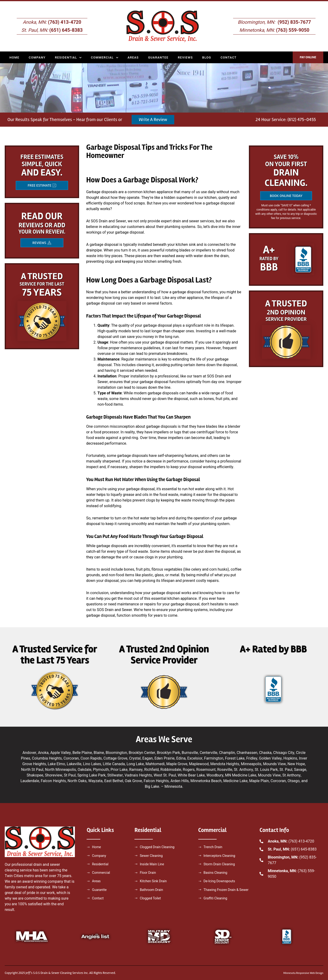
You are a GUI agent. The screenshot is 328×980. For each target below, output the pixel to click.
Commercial (105, 57)
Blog (207, 57)
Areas (133, 57)
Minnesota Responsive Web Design (300, 973)
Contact (229, 57)
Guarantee (158, 57)
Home (14, 57)
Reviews (185, 57)
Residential (68, 57)
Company (37, 57)
